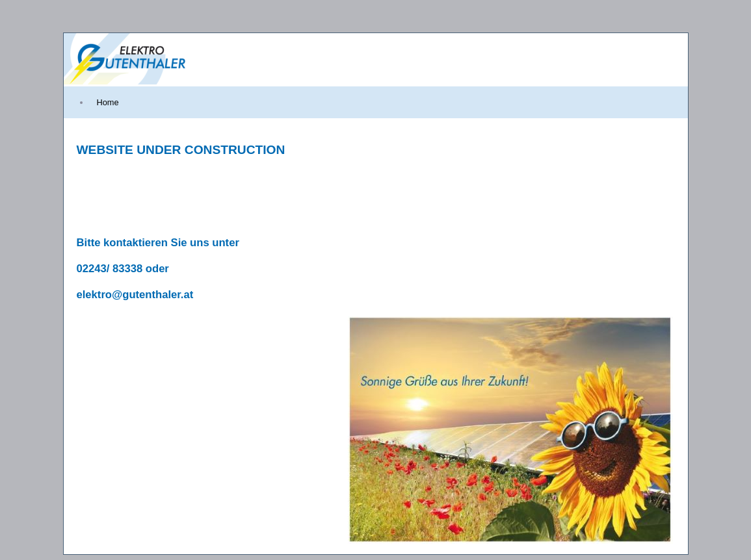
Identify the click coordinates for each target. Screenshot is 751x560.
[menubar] (95, 102)
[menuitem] (108, 102)
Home (108, 102)
